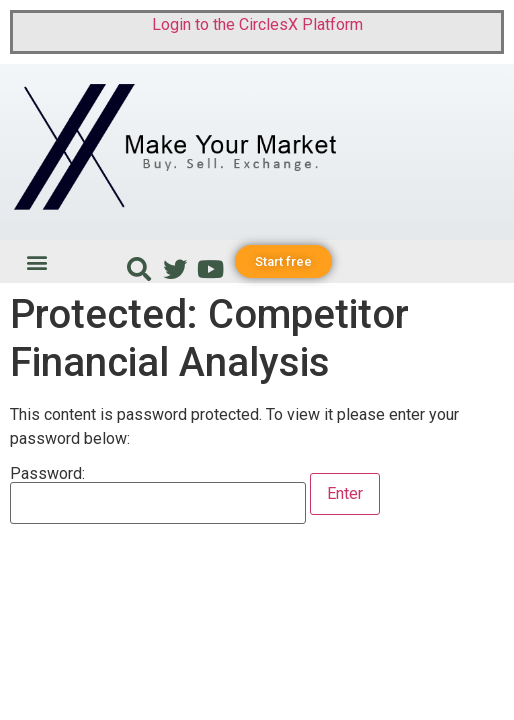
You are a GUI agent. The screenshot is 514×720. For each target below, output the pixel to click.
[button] (36, 261)
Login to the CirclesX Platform (257, 24)
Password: (158, 495)
